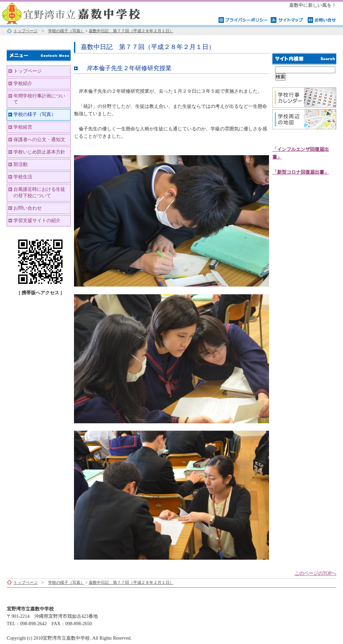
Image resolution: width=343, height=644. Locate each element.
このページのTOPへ (315, 573)
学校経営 (23, 127)
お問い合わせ (28, 208)
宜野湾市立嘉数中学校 (84, 13)
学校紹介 (23, 83)
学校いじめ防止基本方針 (39, 152)
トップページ (26, 31)
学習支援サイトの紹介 (37, 221)
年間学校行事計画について (39, 99)
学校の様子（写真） (66, 31)
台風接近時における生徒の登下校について (39, 192)
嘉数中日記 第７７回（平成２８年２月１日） (131, 31)
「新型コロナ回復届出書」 (301, 172)
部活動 (21, 164)
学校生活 (23, 177)
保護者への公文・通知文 (39, 140)
